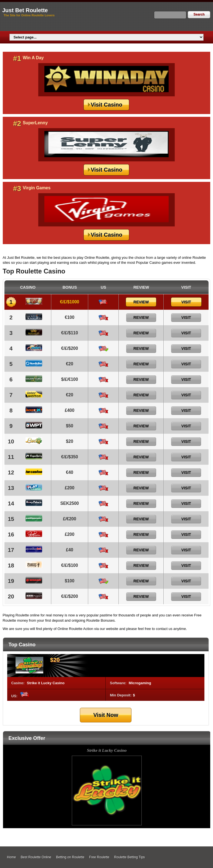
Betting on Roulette (70, 857)
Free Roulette (99, 857)
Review (141, 302)
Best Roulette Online (36, 857)
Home (11, 857)
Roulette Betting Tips (130, 857)
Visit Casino (106, 105)
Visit (186, 302)
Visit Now (106, 715)
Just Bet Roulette (25, 10)
